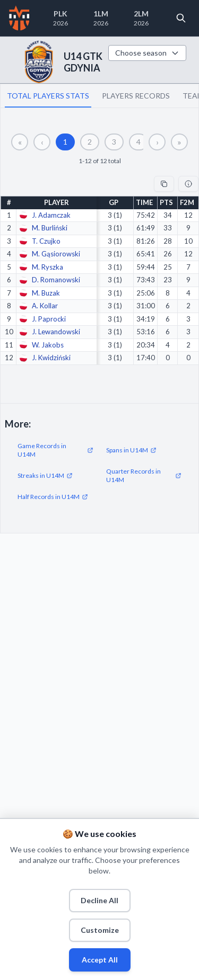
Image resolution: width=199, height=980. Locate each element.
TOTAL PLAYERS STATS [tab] (48, 96)
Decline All (99, 900)
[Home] (19, 18)
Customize (100, 930)
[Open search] (181, 18)
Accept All (100, 960)
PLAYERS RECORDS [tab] (136, 96)
